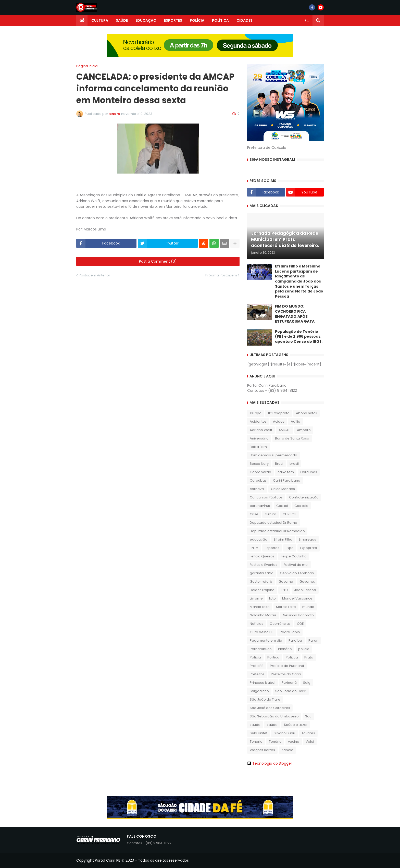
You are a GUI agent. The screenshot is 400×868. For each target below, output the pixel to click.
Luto (272, 598)
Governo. (307, 582)
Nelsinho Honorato (298, 615)
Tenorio (256, 742)
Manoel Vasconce (297, 598)
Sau (308, 716)
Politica (273, 657)
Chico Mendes (283, 489)
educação (259, 539)
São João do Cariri (291, 691)
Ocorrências (280, 624)
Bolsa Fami (259, 447)
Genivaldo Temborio (297, 573)
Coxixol (282, 506)
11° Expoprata (279, 413)
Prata (309, 657)
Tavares (308, 733)
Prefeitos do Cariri (286, 674)
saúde (272, 725)
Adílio (296, 421)
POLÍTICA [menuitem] (220, 20)
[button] (307, 20)
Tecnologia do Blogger (270, 763)
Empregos (307, 539)
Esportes (272, 548)
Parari (313, 640)
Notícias (257, 624)
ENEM (254, 548)
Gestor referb (261, 582)
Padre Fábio (290, 632)
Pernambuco (261, 649)
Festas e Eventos (264, 565)
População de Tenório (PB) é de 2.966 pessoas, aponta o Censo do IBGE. (299, 337)
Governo (286, 582)
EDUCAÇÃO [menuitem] (146, 20)
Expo (290, 548)
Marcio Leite (260, 607)
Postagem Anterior (95, 275)
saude (255, 725)
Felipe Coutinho (294, 556)
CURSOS (290, 514)
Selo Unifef (259, 733)
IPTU (284, 590)
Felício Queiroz (262, 556)
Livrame (256, 598)
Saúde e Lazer (296, 725)
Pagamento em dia (266, 640)
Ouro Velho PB (262, 632)
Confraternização (304, 497)
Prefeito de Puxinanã (287, 666)
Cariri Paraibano (287, 480)
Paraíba (295, 640)
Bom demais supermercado (273, 455)
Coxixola (301, 506)
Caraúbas (258, 480)
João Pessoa (305, 590)
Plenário (285, 649)
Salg (307, 683)
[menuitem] (82, 20)
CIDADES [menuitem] (245, 20)
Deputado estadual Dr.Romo (273, 523)
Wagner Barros (262, 750)
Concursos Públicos (266, 497)
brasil (294, 464)
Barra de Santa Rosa (292, 438)
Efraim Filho (283, 539)
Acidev (279, 421)
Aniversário (259, 438)
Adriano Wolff (261, 430)
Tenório (275, 742)
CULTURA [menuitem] (100, 20)
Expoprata (309, 548)
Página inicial (87, 66)
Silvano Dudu (284, 733)
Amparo (304, 430)
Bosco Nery (259, 464)
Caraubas (309, 472)
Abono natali (307, 413)
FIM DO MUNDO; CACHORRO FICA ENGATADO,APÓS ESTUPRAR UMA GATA (295, 314)
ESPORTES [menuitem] (173, 20)
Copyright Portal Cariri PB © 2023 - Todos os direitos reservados (133, 860)
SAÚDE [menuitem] (122, 20)
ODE (300, 624)
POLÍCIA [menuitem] (197, 20)
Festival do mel (296, 565)
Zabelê (287, 750)
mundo (308, 607)
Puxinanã (289, 683)
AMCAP (285, 430)
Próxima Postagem (221, 275)
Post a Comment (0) (158, 261)
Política (292, 657)
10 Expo (256, 413)
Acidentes (258, 421)
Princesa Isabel (262, 683)
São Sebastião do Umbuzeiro (274, 716)
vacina (294, 742)
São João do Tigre (265, 699)
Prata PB (257, 666)
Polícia (255, 657)
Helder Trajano (262, 590)
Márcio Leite (286, 607)
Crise (254, 514)
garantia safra (262, 573)
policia (304, 649)
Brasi (279, 464)
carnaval (257, 489)
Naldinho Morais (263, 615)
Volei (310, 742)
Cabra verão (260, 472)
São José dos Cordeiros (270, 708)
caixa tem (286, 472)
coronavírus (260, 506)
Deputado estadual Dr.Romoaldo (277, 531)
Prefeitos (257, 674)
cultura (271, 514)
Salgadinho (259, 691)
